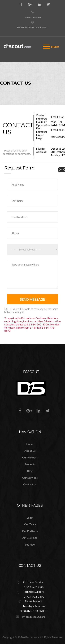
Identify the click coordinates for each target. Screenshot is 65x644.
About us (30, 451)
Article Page (30, 538)
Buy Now (30, 544)
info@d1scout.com (33, 617)
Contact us (30, 484)
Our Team (30, 524)
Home (30, 444)
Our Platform (30, 531)
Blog (30, 471)
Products (30, 464)
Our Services (30, 478)
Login (30, 518)
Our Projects (30, 457)
